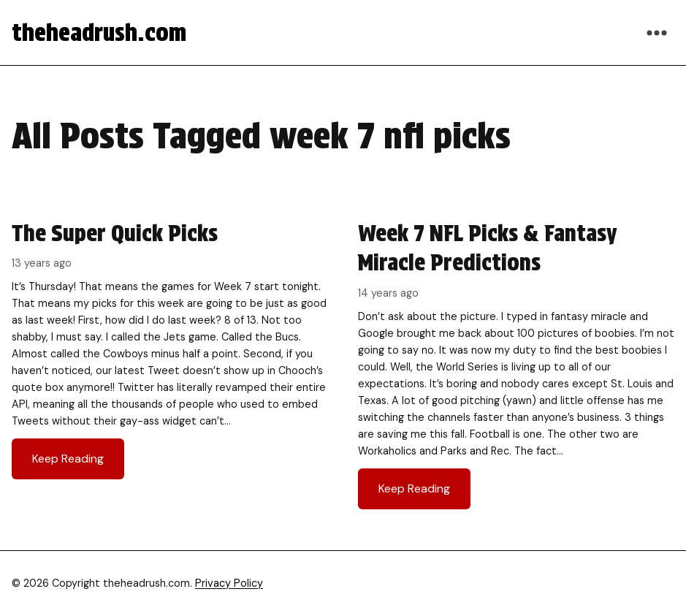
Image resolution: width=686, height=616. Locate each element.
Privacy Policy (229, 583)
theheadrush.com (99, 33)
